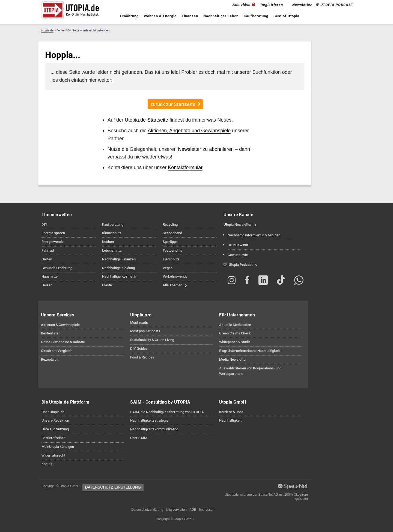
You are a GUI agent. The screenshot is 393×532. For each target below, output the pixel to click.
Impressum (207, 510)
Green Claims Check (235, 333)
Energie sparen (53, 233)
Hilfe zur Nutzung (55, 429)
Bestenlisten (51, 333)
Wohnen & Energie (160, 16)
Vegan (168, 268)
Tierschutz (171, 259)
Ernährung (129, 16)
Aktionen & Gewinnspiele (60, 325)
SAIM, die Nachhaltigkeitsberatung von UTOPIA (167, 412)
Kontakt (47, 464)
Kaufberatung (256, 16)
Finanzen (190, 16)
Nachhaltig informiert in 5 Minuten (254, 235)
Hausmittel (50, 276)
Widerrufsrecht (53, 455)
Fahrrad (48, 250)
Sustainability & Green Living (152, 340)
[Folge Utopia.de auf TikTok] (281, 281)
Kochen (108, 242)
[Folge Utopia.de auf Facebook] (247, 281)
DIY (44, 224)
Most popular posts (145, 331)
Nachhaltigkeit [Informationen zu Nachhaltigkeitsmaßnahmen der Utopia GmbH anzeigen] (230, 420)
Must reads (139, 323)
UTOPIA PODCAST (335, 5)
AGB (193, 510)
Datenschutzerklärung (147, 510)
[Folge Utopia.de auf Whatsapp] (299, 281)
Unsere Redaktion (55, 420)
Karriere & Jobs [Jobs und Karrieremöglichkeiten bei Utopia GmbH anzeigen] (231, 412)
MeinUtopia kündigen (58, 447)
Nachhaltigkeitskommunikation (154, 429)
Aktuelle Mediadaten (235, 325)
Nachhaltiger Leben (221, 16)
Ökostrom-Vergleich (57, 351)
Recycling (170, 224)
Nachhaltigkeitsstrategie (149, 420)
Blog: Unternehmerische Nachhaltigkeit (249, 351)
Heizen (47, 285)
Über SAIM (139, 438)
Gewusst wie (238, 255)
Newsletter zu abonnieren (206, 149)
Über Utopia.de (53, 412)
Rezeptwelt (50, 359)
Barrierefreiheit (53, 438)
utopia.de (47, 30)
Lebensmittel (112, 250)
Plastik (107, 285)
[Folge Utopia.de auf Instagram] (232, 281)
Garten (47, 259)
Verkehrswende (175, 276)
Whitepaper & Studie (235, 342)
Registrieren (272, 5)
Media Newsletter (233, 359)
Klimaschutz (112, 233)
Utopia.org (141, 315)
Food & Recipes (142, 357)
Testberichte (172, 250)
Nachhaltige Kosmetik (119, 276)
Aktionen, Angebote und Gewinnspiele (189, 130)
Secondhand (172, 233)
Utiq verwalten (176, 510)
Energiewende (53, 242)
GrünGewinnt (238, 245)
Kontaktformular (185, 167)
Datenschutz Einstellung (113, 487)
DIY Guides (139, 349)
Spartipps (170, 242)
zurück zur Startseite (173, 104)
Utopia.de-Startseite (146, 120)
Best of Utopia (286, 16)
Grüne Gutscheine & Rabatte (63, 342)
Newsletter (302, 5)
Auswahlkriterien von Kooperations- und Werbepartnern (250, 371)
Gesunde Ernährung (57, 268)
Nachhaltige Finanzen (119, 259)
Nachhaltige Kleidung (118, 268)
